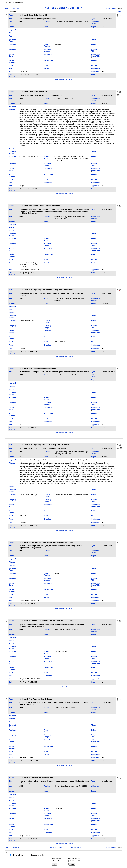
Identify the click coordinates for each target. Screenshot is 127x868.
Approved (95, 72)
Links (119, 12)
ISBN (46, 65)
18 (69, 8)
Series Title (48, 54)
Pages (94, 27)
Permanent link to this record (64, 79)
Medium (94, 65)
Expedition (48, 68)
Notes (11, 72)
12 (55, 8)
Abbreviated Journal (96, 23)
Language (13, 49)
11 (53, 8)
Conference (96, 68)
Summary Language (48, 50)
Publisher (13, 44)
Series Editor (11, 55)
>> (75, 8)
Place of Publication (48, 45)
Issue (46, 27)
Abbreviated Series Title (96, 55)
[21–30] (79, 8)
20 (73, 8)
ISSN (11, 65)
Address (12, 36)
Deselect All (16, 8)
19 (71, 8)
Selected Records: (37, 855)
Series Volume (12, 61)
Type (93, 19)
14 (60, 8)
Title (11, 19)
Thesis (94, 39)
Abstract (12, 33)
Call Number (12, 76)
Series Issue (49, 60)
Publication (48, 22)
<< (51, 8)
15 (62, 8)
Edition (94, 60)
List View (108, 8)
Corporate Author (13, 40)
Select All (8, 8)
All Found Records (19, 855)
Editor (94, 44)
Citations (114, 8)
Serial (93, 75)
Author (12, 15)
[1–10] (48, 8)
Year (11, 22)
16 (64, 8)
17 (66, 8)
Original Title (94, 50)
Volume (12, 27)
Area (11, 68)
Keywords (13, 30)
